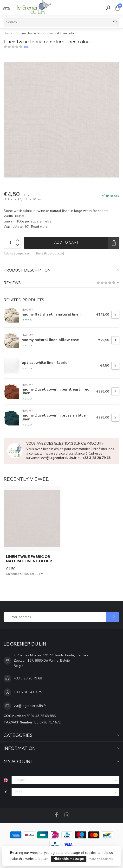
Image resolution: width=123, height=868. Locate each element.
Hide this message (69, 859)
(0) (26, 47)
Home (8, 33)
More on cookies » (101, 859)
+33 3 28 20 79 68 (96, 458)
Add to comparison (17, 253)
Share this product (50, 253)
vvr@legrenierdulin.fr (59, 458)
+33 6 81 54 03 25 (28, 692)
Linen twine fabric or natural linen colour (48, 33)
